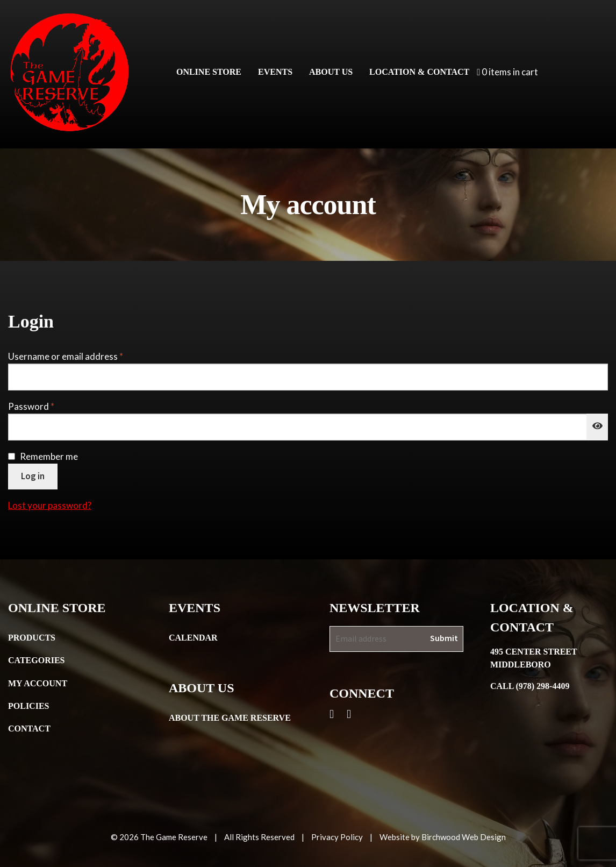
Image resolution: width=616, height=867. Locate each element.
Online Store (209, 72)
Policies (28, 706)
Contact (29, 729)
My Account (38, 683)
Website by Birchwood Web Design (443, 837)
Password (49, 406)
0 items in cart (507, 72)
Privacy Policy (337, 837)
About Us (331, 72)
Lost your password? (50, 505)
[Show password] (597, 427)
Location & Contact (419, 72)
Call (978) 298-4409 (530, 686)
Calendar (193, 638)
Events (275, 72)
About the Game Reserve (230, 718)
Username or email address (84, 356)
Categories (37, 660)
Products (32, 638)
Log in (33, 476)
